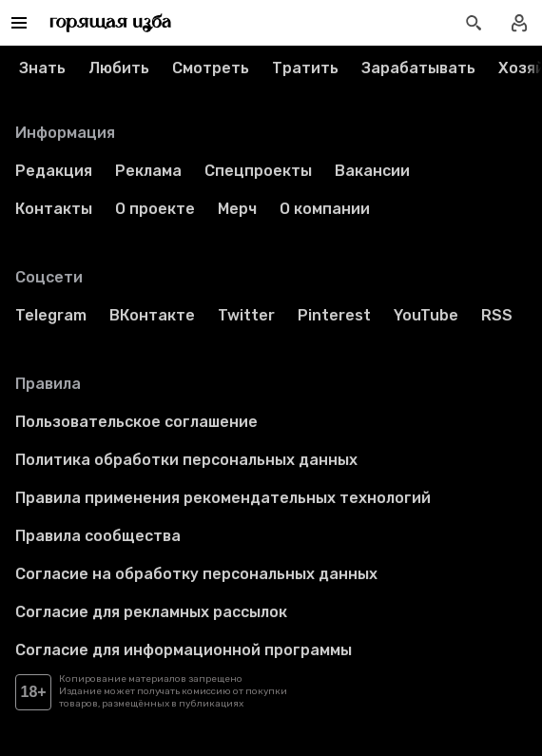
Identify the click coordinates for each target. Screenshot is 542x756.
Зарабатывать (418, 68)
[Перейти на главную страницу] (111, 23)
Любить (119, 68)
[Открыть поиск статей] (474, 23)
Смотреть (211, 68)
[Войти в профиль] (519, 23)
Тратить (305, 68)
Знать (42, 68)
